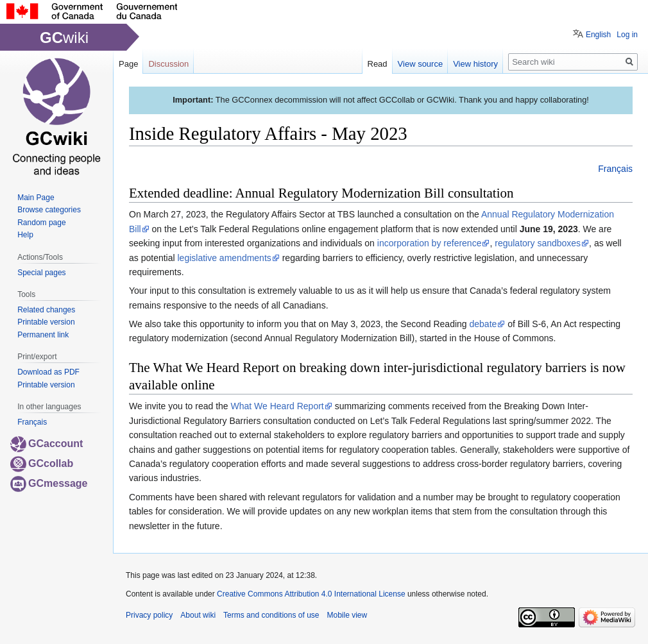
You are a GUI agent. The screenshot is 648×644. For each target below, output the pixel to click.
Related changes (46, 310)
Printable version (46, 322)
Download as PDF (48, 372)
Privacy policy (149, 615)
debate (483, 324)
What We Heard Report (277, 406)
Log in (627, 35)
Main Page (36, 198)
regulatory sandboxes (538, 243)
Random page (41, 223)
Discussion (168, 64)
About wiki (198, 615)
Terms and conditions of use (271, 615)
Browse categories (49, 210)
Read (378, 64)
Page (128, 64)
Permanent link (43, 335)
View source (421, 64)
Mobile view (347, 615)
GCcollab (42, 463)
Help (25, 235)
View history (475, 64)
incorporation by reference (430, 243)
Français (615, 169)
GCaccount (47, 444)
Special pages (41, 273)
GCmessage (49, 483)
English (598, 35)
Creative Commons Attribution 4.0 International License (311, 594)
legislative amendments (225, 258)
